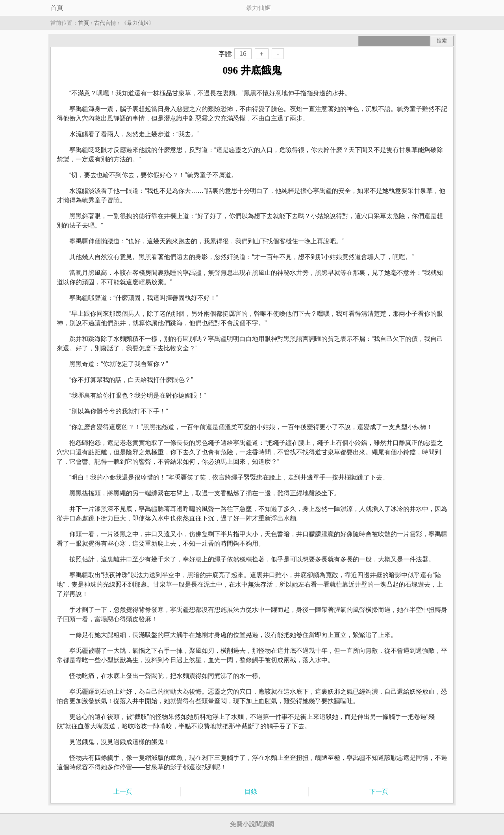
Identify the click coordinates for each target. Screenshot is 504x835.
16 (243, 54)
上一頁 (123, 791)
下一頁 (379, 791)
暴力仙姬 (138, 23)
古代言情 (105, 23)
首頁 (57, 8)
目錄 (251, 791)
